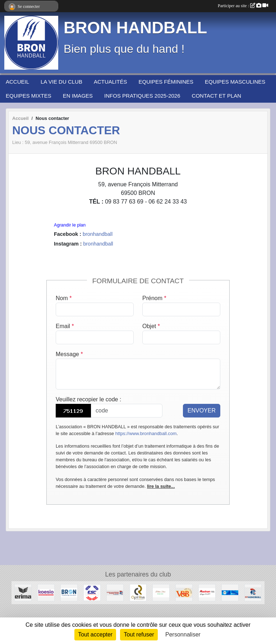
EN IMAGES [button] (78, 96)
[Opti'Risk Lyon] (138, 592)
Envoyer (202, 410)
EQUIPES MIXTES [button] (29, 96)
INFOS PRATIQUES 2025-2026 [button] (142, 96)
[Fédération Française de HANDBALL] (253, 592)
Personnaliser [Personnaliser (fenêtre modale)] (183, 634)
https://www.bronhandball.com (146, 433)
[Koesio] (46, 592)
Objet (151, 326)
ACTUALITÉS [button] (111, 82)
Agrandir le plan (70, 225)
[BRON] (69, 592)
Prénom (154, 298)
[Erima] (23, 592)
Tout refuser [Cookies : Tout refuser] (139, 634)
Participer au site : (243, 6)
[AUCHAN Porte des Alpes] (207, 592)
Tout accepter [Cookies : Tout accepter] (95, 634)
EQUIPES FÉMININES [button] (166, 82)
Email (65, 326)
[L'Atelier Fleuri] (161, 592)
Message (69, 354)
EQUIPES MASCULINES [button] (235, 82)
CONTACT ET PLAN (217, 96)
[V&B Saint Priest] (184, 592)
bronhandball (98, 234)
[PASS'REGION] (230, 592)
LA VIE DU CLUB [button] (61, 82)
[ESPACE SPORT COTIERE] (92, 592)
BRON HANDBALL (135, 28)
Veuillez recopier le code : (88, 399)
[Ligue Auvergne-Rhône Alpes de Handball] (115, 592)
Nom (64, 298)
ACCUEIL (17, 82)
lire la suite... (161, 486)
